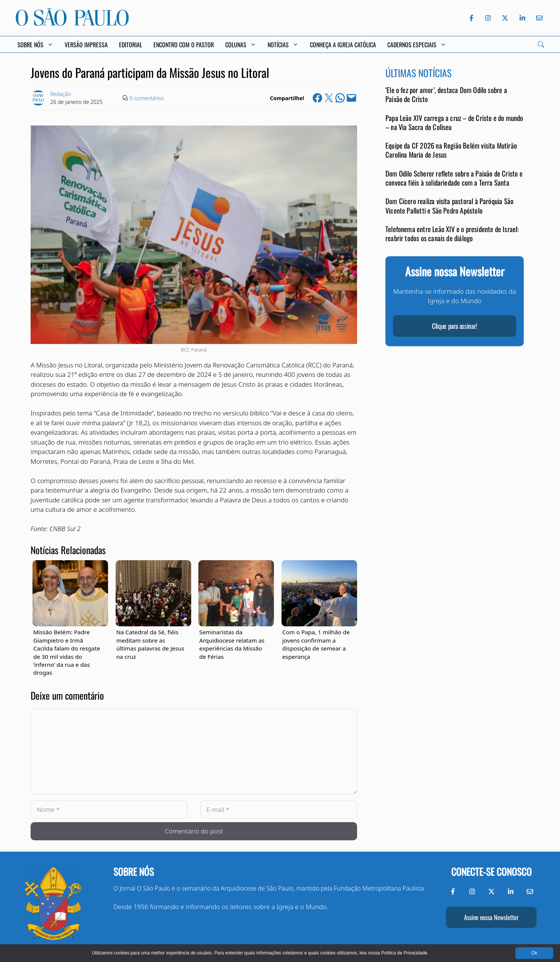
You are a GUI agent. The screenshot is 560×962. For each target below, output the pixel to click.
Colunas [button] (241, 45)
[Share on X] (329, 98)
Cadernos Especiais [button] (417, 45)
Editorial (131, 45)
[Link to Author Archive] (38, 98)
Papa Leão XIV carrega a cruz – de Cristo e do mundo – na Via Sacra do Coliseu (454, 122)
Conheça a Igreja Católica (343, 45)
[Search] (541, 44)
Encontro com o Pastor (184, 45)
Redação (60, 94)
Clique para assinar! (455, 326)
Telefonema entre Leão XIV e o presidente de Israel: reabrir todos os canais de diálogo (452, 233)
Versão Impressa (86, 45)
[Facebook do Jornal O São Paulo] (471, 18)
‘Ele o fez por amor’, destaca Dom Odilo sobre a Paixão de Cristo (446, 94)
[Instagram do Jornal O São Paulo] (488, 18)
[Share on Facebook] (317, 98)
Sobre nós (134, 871)
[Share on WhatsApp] (340, 98)
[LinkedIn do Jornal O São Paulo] (522, 18)
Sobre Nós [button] (35, 45)
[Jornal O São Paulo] (72, 24)
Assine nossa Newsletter (491, 917)
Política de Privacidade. (405, 953)
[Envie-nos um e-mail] (538, 18)
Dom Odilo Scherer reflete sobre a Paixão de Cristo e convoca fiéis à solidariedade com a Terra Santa (454, 178)
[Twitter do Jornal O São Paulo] (505, 18)
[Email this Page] (351, 98)
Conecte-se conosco (491, 871)
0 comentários (147, 98)
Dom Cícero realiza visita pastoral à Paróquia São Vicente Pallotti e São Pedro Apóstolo (449, 205)
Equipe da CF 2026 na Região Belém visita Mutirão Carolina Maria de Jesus (451, 150)
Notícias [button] (283, 45)
